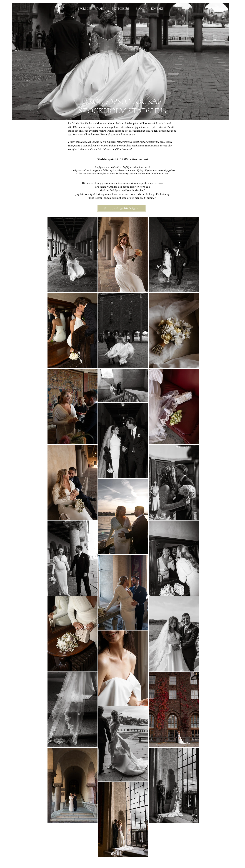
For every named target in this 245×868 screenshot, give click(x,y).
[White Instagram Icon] (189, 850)
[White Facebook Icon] (181, 850)
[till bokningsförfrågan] (121, 208)
